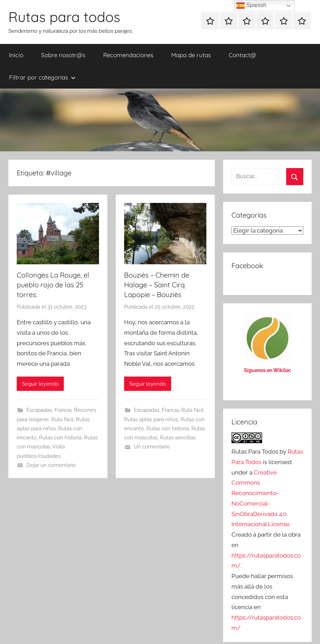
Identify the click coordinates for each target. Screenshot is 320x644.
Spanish (251, 6)
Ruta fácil (62, 419)
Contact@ (242, 55)
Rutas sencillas (178, 438)
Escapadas (39, 410)
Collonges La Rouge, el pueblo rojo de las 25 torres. (53, 285)
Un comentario (152, 447)
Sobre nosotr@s (63, 55)
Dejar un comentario (51, 465)
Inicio (16, 55)
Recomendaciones (128, 55)
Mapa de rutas (191, 55)
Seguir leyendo (40, 384)
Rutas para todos (64, 17)
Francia (63, 410)
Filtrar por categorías (42, 77)
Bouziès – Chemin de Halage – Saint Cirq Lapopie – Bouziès (157, 285)
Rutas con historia (60, 438)
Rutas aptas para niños (151, 419)
